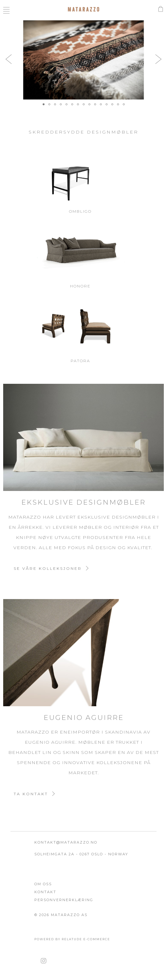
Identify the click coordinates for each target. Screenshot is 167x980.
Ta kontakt (31, 794)
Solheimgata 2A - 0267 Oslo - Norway (81, 854)
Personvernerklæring (64, 900)
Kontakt (45, 892)
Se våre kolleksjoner (48, 568)
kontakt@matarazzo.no (66, 842)
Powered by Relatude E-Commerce (72, 939)
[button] (9, 59)
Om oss (43, 884)
